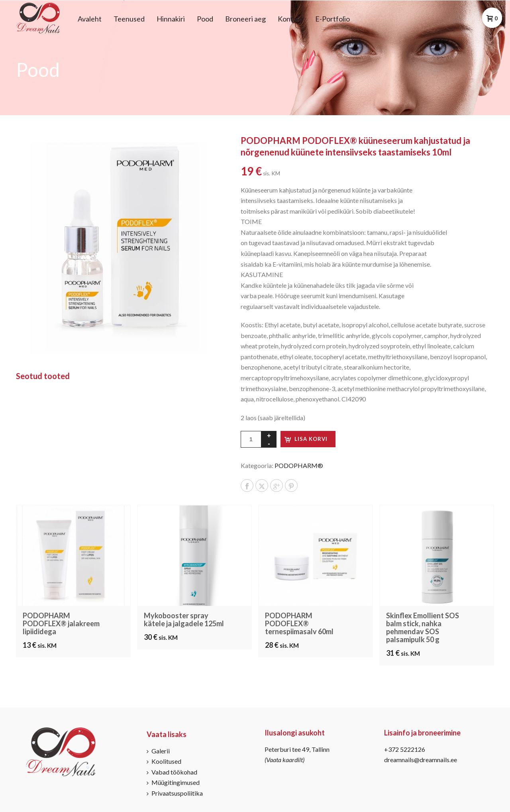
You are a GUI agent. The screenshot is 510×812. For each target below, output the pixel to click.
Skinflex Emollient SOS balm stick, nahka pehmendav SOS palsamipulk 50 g (423, 627)
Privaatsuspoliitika (175, 793)
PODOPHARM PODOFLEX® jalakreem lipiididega (61, 623)
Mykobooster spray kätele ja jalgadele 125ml (184, 619)
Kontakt (290, 19)
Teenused (129, 19)
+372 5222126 (405, 749)
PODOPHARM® (299, 465)
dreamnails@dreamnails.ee (421, 760)
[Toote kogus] (251, 439)
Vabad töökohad (172, 772)
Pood (205, 19)
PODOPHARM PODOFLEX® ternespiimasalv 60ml (299, 623)
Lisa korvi (311, 439)
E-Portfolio (332, 19)
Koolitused (164, 761)
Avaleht (90, 19)
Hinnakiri (171, 19)
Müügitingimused (173, 782)
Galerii (158, 751)
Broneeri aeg (245, 19)
